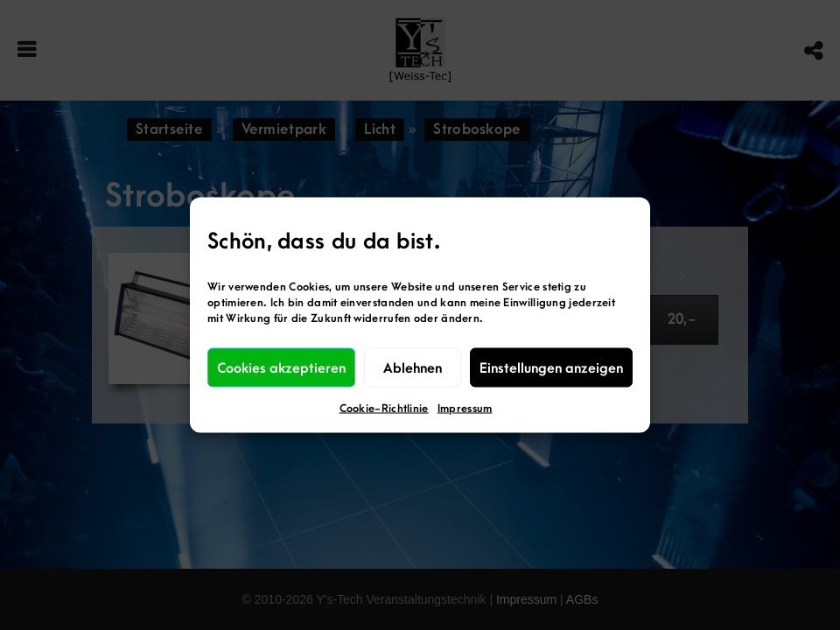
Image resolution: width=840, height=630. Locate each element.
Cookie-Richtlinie (384, 409)
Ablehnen (413, 367)
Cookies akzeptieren (281, 367)
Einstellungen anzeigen (551, 367)
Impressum (465, 409)
